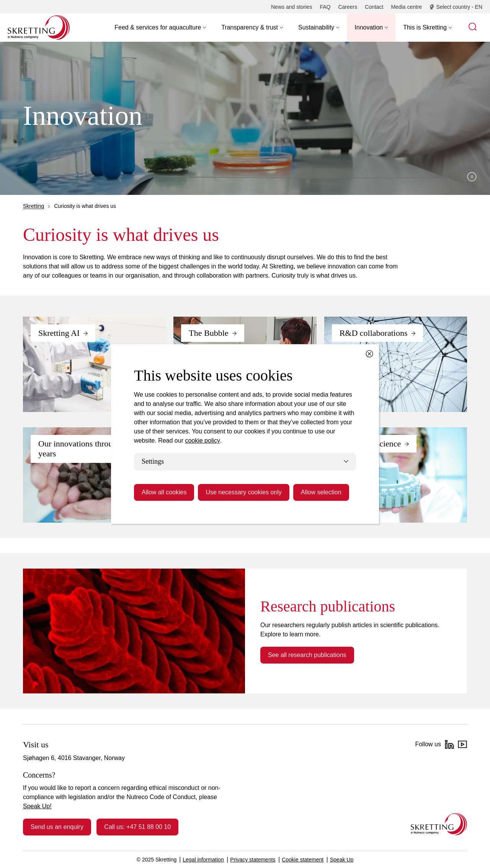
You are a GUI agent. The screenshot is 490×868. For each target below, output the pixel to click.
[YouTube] (462, 744)
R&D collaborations (374, 333)
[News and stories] (292, 7)
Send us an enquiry (57, 827)
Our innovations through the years (86, 449)
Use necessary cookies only (243, 492)
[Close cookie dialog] (369, 354)
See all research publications (307, 655)
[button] (160, 28)
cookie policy (203, 441)
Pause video (472, 177)
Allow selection (321, 492)
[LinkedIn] (449, 744)
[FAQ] (325, 7)
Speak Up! (37, 806)
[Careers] (348, 7)
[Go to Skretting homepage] (39, 28)
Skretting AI (59, 333)
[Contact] (374, 7)
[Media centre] (406, 7)
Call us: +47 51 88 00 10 (137, 827)
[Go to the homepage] (439, 824)
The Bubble (208, 333)
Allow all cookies (164, 492)
